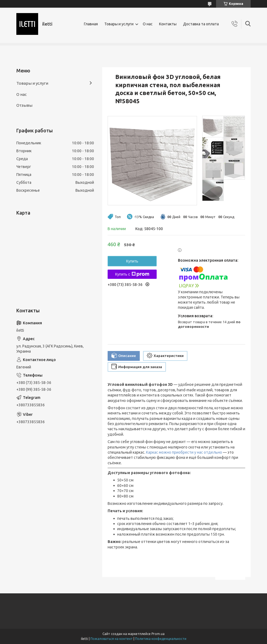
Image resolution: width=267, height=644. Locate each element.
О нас (148, 24)
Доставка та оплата (201, 24)
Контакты (168, 24)
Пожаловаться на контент (112, 639)
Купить (132, 261)
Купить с (132, 274)
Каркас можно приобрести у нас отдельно (184, 452)
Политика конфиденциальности (161, 639)
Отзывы (24, 105)
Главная (91, 24)
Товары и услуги (119, 24)
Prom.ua (158, 634)
